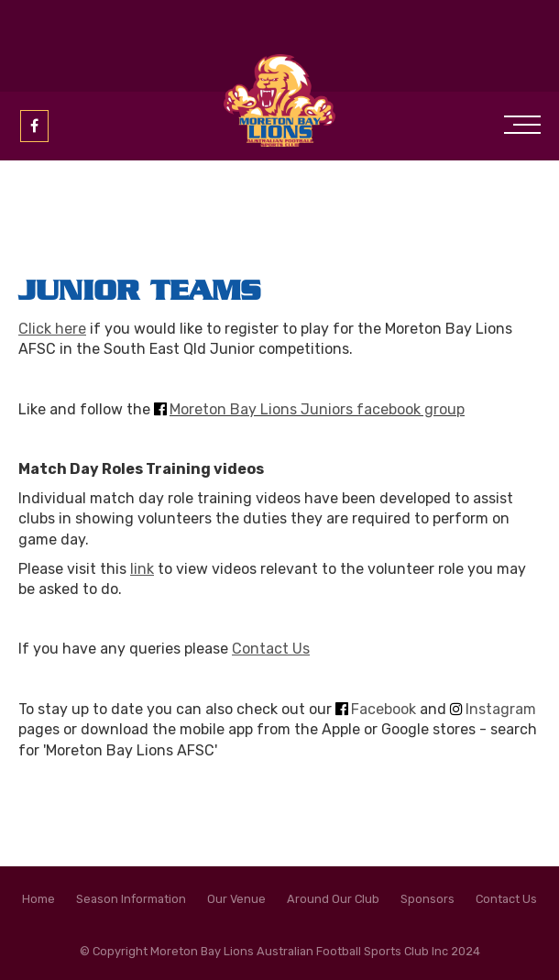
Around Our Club (333, 899)
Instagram (501, 709)
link (142, 569)
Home (38, 899)
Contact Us (271, 649)
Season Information (131, 899)
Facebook (384, 709)
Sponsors (427, 899)
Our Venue (236, 899)
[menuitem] (38, 899)
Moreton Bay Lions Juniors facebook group (317, 409)
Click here (52, 329)
